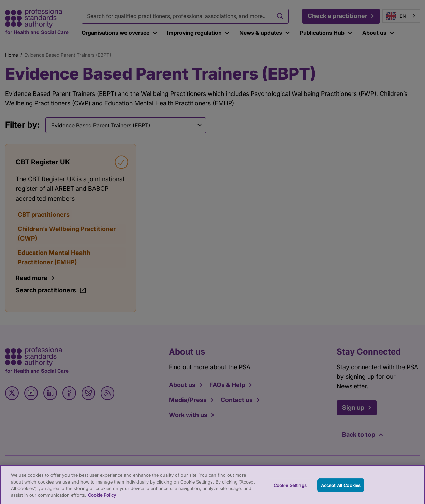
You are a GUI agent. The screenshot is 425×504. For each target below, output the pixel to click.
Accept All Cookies (341, 488)
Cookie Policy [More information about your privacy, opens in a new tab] (102, 498)
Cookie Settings (290, 488)
